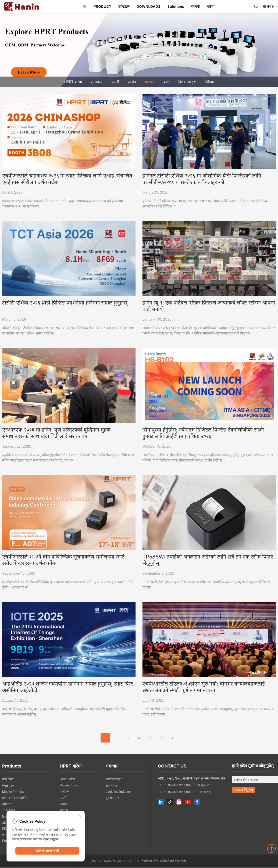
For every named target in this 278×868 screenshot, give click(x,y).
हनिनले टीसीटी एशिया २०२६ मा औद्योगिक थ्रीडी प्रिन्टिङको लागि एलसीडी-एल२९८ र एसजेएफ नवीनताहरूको (202, 179)
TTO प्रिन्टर (9, 811)
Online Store (69, 786)
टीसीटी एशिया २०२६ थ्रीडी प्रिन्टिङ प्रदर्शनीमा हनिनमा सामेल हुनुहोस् (65, 303)
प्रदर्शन (132, 82)
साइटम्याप (180, 861)
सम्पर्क (195, 7)
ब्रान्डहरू (124, 7)
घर (85, 7)
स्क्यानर (6, 804)
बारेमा (211, 7)
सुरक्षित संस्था (113, 798)
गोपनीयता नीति (149, 861)
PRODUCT (103, 7)
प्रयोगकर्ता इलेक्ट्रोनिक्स (16, 798)
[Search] (256, 7)
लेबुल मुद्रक (8, 786)
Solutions (176, 7)
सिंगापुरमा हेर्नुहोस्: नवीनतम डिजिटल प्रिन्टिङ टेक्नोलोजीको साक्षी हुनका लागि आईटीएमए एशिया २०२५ (203, 433)
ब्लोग (166, 82)
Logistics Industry (118, 792)
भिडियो (209, 82)
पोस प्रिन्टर (8, 780)
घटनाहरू (96, 82)
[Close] (80, 816)
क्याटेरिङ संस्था (114, 780)
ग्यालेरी (115, 82)
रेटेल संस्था (111, 786)
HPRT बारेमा (73, 82)
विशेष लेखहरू (187, 82)
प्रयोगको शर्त (167, 861)
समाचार (150, 82)
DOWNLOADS (149, 7)
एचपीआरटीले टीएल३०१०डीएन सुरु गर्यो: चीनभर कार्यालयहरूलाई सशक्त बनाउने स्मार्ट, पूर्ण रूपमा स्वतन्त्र (204, 687)
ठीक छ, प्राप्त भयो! (47, 852)
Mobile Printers (13, 792)
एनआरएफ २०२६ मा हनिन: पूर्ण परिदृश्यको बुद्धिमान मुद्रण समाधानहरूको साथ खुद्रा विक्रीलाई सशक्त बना (56, 433)
